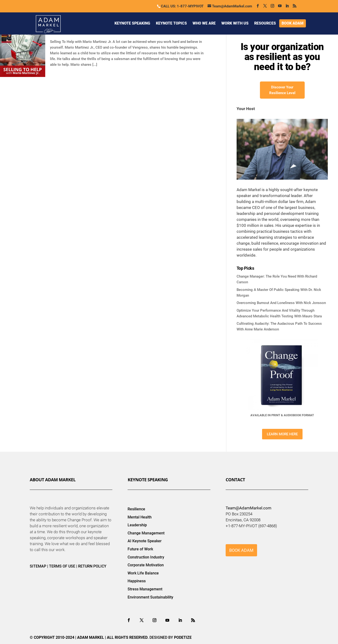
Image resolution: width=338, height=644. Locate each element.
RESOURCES (265, 23)
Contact (235, 480)
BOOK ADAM (293, 23)
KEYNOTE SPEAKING (132, 23)
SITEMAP (38, 566)
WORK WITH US (235, 23)
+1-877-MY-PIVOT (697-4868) (251, 526)
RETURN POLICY (92, 566)
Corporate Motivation (146, 565)
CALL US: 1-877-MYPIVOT (182, 6)
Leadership (137, 525)
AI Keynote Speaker (145, 541)
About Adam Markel (53, 480)
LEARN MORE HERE (282, 434)
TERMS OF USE (62, 566)
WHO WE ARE (204, 23)
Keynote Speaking (148, 480)
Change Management (146, 533)
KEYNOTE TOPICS (171, 23)
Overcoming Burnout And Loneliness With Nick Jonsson (281, 303)
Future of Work (140, 549)
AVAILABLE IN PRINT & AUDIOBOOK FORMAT (282, 415)
